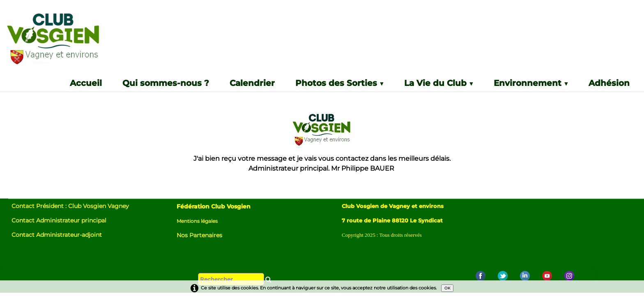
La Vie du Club (439, 83)
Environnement (531, 83)
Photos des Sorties (339, 83)
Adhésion (609, 83)
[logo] (71, 42)
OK (447, 288)
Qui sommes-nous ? (166, 83)
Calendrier (252, 83)
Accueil (86, 83)
